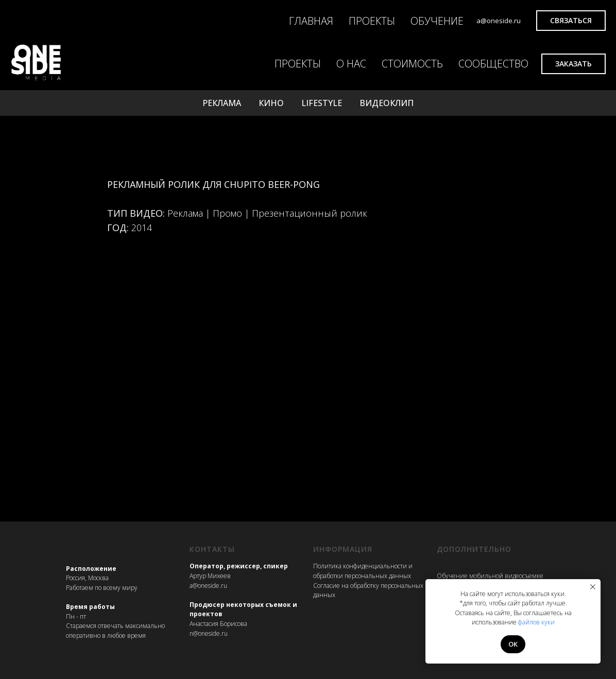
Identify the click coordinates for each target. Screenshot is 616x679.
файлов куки (536, 622)
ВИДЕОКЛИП (387, 103)
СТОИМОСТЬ (412, 64)
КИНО (271, 103)
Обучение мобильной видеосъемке (490, 576)
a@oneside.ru (208, 586)
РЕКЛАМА (222, 103)
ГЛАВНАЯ (311, 21)
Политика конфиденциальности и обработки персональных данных (363, 571)
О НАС (351, 64)
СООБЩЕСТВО (493, 64)
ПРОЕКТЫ (372, 21)
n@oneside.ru (209, 633)
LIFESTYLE (322, 103)
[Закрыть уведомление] (593, 587)
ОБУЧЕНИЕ (437, 21)
